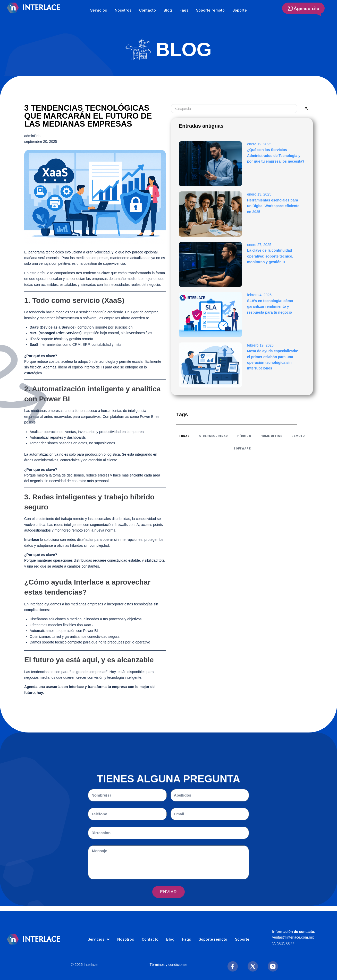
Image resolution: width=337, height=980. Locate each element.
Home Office (271, 436)
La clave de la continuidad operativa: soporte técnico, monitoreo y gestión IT (270, 256)
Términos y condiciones (168, 965)
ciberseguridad (214, 436)
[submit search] (306, 108)
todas (184, 436)
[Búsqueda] (234, 109)
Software (242, 449)
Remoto (298, 436)
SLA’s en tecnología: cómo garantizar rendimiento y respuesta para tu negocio (270, 307)
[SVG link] (303, 9)
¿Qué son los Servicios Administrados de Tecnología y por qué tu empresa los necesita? (276, 156)
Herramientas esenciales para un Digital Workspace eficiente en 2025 (273, 206)
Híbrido (244, 436)
